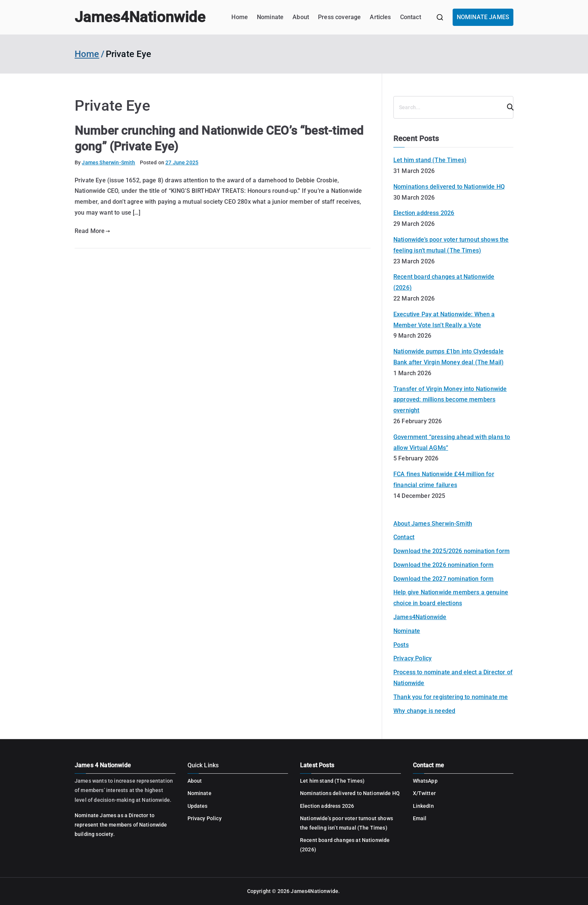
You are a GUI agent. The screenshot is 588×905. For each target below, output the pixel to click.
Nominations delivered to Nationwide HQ (449, 187)
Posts (401, 645)
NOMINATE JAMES (483, 17)
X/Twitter (424, 793)
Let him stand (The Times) (430, 160)
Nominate (270, 17)
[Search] (507, 107)
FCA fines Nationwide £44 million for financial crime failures (444, 480)
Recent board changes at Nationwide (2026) (444, 282)
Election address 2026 (424, 213)
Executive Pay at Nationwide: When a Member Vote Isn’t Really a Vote (444, 320)
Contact (411, 17)
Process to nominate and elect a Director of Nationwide (453, 678)
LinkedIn (423, 806)
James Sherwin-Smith (108, 162)
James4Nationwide (140, 17)
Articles (380, 17)
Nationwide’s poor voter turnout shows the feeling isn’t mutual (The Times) (451, 245)
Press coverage (339, 17)
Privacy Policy (412, 658)
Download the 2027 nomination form (443, 579)
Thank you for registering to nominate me (451, 697)
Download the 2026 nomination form (443, 565)
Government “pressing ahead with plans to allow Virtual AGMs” (452, 442)
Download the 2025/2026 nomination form (451, 551)
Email (420, 818)
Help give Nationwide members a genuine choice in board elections (451, 598)
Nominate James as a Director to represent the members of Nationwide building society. (121, 825)
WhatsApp (425, 781)
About (301, 17)
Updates (198, 806)
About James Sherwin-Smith (433, 524)
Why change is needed (424, 711)
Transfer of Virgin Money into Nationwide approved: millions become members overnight (450, 400)
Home (240, 17)
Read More (92, 231)
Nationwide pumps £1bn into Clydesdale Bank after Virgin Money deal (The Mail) (448, 357)
